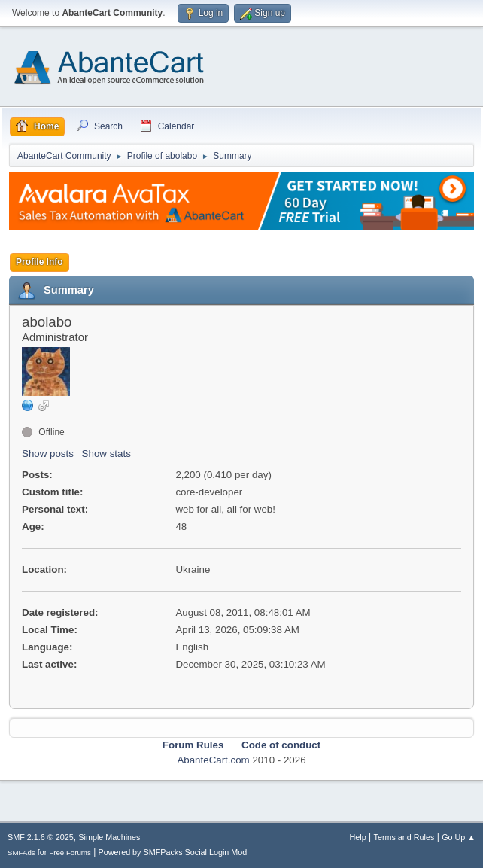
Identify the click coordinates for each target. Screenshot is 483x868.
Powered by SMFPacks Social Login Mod (173, 852)
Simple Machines (109, 837)
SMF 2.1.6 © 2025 (41, 837)
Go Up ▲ (459, 837)
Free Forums (70, 853)
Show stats (106, 454)
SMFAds (21, 853)
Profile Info (39, 262)
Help (358, 837)
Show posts (48, 454)
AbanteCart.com (213, 760)
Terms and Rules (404, 837)
